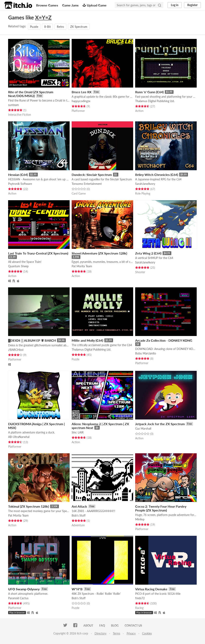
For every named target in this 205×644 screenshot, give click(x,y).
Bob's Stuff (79, 515)
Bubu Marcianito (146, 353)
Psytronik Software (20, 184)
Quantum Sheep (18, 266)
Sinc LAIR (78, 432)
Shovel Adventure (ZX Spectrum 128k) (99, 253)
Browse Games (47, 5)
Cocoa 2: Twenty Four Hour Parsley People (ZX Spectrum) (161, 508)
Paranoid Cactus (18, 598)
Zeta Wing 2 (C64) (148, 253)
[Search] (160, 5)
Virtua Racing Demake (151, 589)
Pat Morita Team (82, 266)
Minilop (140, 519)
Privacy (131, 633)
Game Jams (70, 5)
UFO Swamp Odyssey (24, 589)
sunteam (13, 105)
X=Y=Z (43, 17)
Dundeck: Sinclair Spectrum (92, 175)
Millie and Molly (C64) (87, 340)
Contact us (133, 625)
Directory (100, 633)
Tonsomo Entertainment (87, 184)
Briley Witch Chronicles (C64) (157, 175)
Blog (115, 625)
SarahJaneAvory (145, 184)
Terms (117, 633)
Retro (60, 27)
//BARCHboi (16, 350)
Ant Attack (79, 506)
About (88, 625)
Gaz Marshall (143, 428)
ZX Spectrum (79, 27)
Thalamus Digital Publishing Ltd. (155, 101)
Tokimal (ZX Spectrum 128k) (29, 506)
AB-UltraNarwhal (19, 437)
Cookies (147, 633)
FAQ (102, 625)
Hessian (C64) (18, 175)
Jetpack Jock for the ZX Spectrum (160, 424)
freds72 (140, 598)
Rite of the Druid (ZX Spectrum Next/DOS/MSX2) (31, 94)
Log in (175, 5)
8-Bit (47, 27)
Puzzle (34, 27)
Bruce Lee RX (82, 92)
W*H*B (77, 589)
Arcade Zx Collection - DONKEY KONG (164, 340)
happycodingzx (81, 101)
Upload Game (95, 5)
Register (192, 5)
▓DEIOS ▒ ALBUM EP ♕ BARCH (32, 340)
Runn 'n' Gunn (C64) (149, 92)
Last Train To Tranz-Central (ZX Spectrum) (38, 253)
